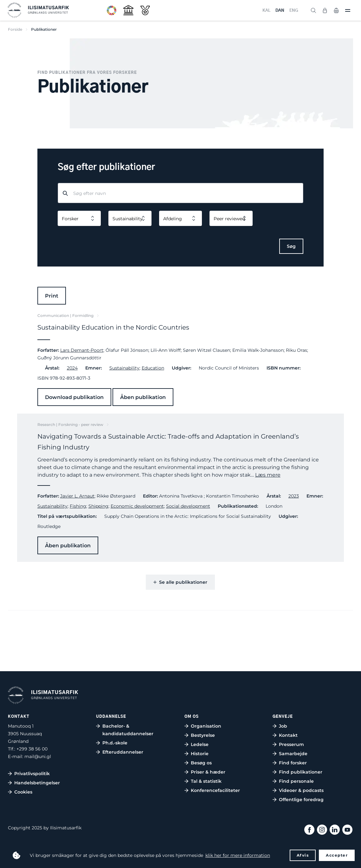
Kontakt (288, 735)
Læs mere (268, 475)
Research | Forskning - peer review (70, 424)
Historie (200, 754)
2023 (294, 496)
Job (283, 726)
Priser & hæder (208, 772)
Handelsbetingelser (37, 783)
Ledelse (200, 744)
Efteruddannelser (123, 752)
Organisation (206, 726)
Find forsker (293, 763)
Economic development (137, 506)
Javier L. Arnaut (77, 496)
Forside (15, 29)
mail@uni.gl (38, 756)
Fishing (78, 506)
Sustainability (124, 368)
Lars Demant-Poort (82, 350)
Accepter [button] (337, 855)
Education (153, 368)
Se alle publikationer (180, 582)
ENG (294, 11)
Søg (291, 246)
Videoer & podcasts (301, 790)
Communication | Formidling (65, 315)
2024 (72, 368)
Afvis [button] (303, 855)
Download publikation (74, 397)
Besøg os (201, 763)
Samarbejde (293, 754)
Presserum (291, 744)
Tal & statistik (206, 781)
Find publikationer (301, 772)
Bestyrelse (203, 735)
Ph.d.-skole (115, 743)
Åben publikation (143, 397)
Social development (188, 506)
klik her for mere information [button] (238, 855)
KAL (266, 11)
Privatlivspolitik (32, 774)
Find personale (296, 781)
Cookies (23, 792)
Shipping (98, 506)
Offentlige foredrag (301, 800)
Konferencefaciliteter (215, 790)
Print (52, 296)
